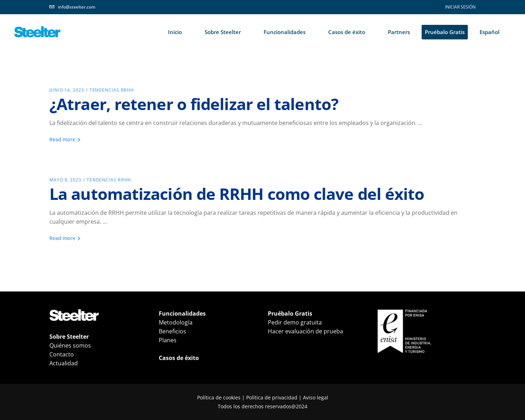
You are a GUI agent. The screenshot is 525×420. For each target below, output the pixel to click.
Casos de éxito (179, 358)
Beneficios (172, 331)
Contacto (62, 354)
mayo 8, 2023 (65, 180)
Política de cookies (219, 397)
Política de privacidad (272, 397)
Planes (168, 340)
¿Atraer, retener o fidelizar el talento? (194, 104)
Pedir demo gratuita (295, 322)
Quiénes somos (70, 345)
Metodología (176, 322)
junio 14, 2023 (67, 90)
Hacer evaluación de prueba (305, 331)
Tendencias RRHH (112, 90)
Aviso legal (316, 397)
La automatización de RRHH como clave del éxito (237, 194)
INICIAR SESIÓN (460, 7)
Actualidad (64, 363)
